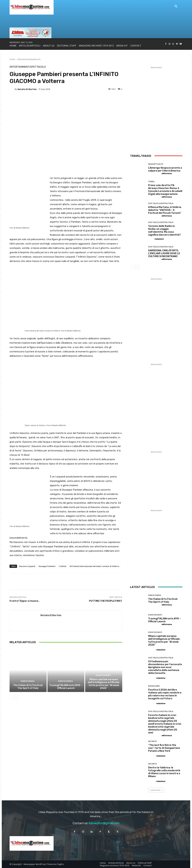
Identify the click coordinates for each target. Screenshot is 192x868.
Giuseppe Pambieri (47, 566)
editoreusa (167, 174)
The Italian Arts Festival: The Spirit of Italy (28, 687)
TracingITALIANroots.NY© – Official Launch (66, 687)
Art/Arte (152, 741)
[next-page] (17, 697)
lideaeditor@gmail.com (104, 823)
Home (12, 59)
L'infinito (63, 566)
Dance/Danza (28, 681)
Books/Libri (154, 686)
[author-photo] (155, 173)
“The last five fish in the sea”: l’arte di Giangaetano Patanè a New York (164, 748)
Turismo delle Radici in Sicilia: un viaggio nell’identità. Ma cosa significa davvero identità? (164, 230)
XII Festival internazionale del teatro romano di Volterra (94, 566)
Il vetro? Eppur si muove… (25, 601)
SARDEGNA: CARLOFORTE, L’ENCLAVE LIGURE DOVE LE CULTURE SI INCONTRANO (164, 253)
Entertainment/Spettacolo (29, 59)
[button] (176, 6)
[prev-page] (12, 697)
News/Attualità (156, 164)
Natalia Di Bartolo (27, 89)
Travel (151, 182)
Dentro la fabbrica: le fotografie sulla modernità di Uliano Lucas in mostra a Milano (164, 772)
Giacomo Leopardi (27, 566)
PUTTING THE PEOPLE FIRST (106, 601)
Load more (156, 790)
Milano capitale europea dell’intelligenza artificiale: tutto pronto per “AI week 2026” (104, 684)
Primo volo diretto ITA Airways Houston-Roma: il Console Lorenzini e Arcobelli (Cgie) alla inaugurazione (165, 190)
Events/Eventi (65, 681)
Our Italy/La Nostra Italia (161, 203)
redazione (159, 239)
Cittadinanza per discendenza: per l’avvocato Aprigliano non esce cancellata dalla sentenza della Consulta (165, 667)
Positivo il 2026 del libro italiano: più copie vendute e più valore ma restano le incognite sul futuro (165, 694)
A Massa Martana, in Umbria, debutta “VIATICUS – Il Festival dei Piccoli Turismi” (165, 210)
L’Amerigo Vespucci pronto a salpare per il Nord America (165, 169)
